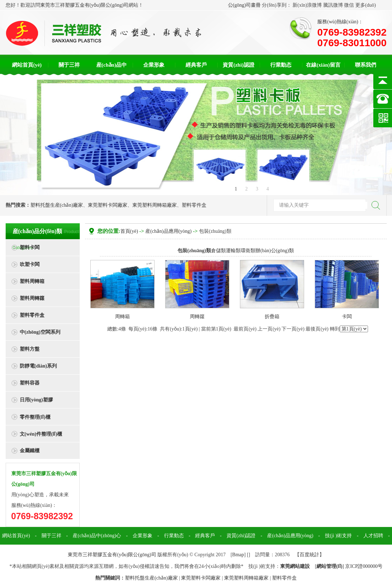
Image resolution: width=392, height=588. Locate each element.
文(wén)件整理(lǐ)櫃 (41, 434)
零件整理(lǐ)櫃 (35, 417)
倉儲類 (218, 251)
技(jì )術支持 (339, 536)
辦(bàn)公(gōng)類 (275, 251)
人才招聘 (373, 536)
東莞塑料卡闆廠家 (108, 205)
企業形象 (154, 65)
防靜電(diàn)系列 (38, 366)
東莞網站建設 (295, 566)
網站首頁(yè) (27, 65)
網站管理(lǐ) (329, 566)
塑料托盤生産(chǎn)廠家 (57, 205)
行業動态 (281, 65)
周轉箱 (122, 317)
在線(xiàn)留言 (323, 65)
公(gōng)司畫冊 (244, 5)
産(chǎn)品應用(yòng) (168, 231)
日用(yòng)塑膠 (36, 400)
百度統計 (309, 555)
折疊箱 (272, 317)
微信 (349, 5)
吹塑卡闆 (30, 264)
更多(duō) (366, 5)
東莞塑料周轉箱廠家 (155, 205)
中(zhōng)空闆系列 (40, 332)
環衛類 (248, 251)
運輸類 (233, 251)
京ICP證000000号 (364, 566)
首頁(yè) (129, 231)
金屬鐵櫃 (30, 451)
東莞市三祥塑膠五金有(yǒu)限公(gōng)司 (85, 5)
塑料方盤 (30, 349)
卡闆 (347, 317)
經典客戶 (196, 65)
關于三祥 (69, 65)
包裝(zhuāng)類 (215, 231)
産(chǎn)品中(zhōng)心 (97, 536)
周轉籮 (197, 317)
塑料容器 (30, 383)
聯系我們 (366, 65)
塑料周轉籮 (32, 298)
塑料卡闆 (30, 247)
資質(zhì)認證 (238, 65)
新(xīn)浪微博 (307, 5)
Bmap (238, 555)
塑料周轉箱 (32, 281)
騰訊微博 (333, 5)
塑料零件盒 (194, 205)
